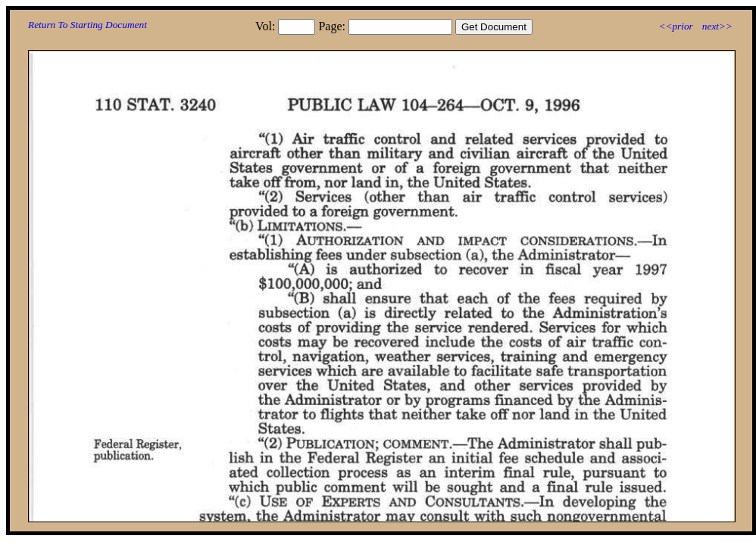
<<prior (675, 26)
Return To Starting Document (87, 25)
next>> (717, 26)
